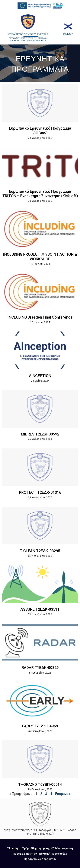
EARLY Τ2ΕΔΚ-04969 (40, 726)
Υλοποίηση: (15, 848)
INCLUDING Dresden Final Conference (40, 317)
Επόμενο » (63, 794)
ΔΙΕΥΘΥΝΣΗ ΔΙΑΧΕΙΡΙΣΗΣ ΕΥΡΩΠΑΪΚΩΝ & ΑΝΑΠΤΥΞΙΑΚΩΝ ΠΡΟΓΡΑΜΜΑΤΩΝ (28, 39)
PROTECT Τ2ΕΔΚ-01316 (40, 492)
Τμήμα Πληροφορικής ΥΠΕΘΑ (41, 848)
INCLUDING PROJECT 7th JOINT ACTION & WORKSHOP (40, 257)
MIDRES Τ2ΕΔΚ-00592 (40, 434)
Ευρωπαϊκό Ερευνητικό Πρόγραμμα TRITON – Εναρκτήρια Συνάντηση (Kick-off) (40, 194)
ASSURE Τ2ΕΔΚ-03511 (40, 609)
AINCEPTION (40, 376)
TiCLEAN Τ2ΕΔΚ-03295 (40, 551)
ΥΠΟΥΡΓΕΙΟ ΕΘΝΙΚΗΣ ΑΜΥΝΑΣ (28, 34)
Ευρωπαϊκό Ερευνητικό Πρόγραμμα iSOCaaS (40, 131)
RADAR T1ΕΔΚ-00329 (40, 668)
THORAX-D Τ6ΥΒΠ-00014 (40, 784)
